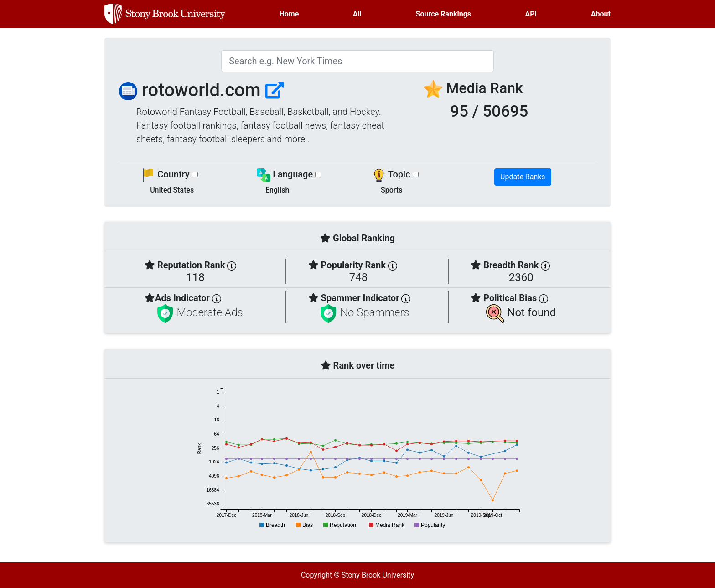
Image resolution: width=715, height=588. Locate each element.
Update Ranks (523, 177)
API (531, 14)
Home (289, 14)
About (601, 14)
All (357, 14)
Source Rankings (443, 14)
